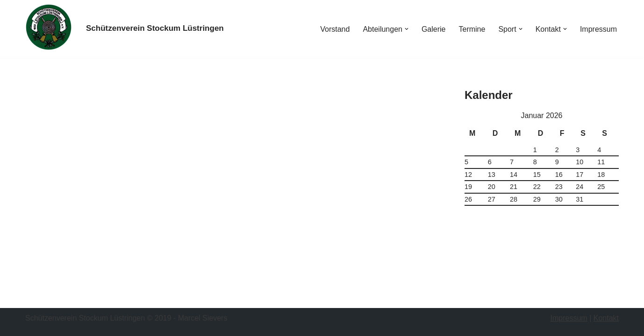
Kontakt (606, 318)
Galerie (434, 29)
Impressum (598, 29)
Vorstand (335, 29)
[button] (407, 29)
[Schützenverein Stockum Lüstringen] (155, 29)
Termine (472, 29)
